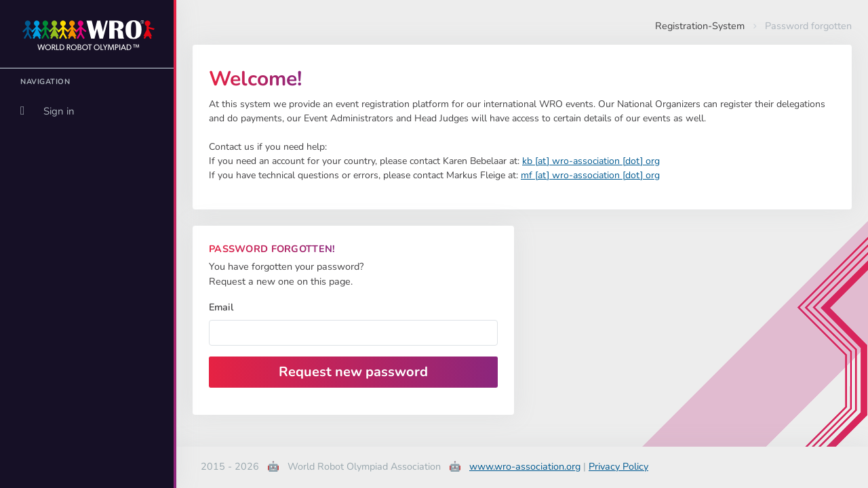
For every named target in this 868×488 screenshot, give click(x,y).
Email (221, 307)
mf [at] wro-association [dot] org (590, 175)
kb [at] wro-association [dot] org (591, 161)
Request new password (353, 372)
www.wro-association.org (525, 466)
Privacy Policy (618, 466)
